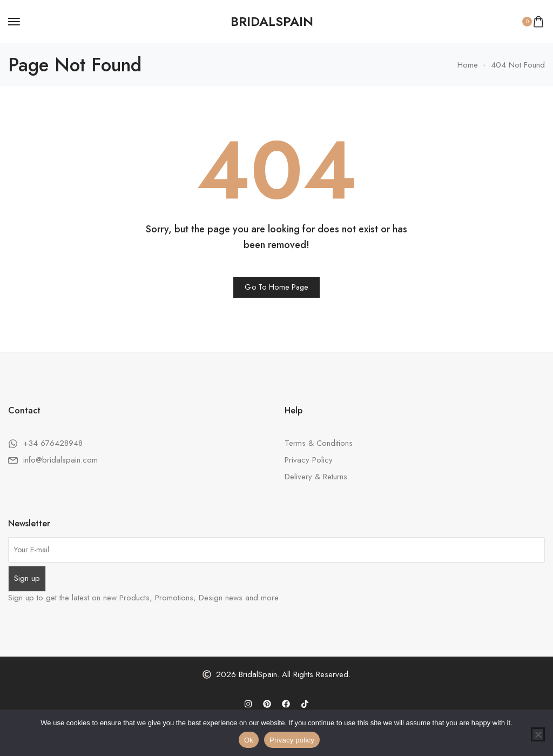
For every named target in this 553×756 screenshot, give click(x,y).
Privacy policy (292, 740)
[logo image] (272, 22)
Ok (249, 740)
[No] (538, 734)
